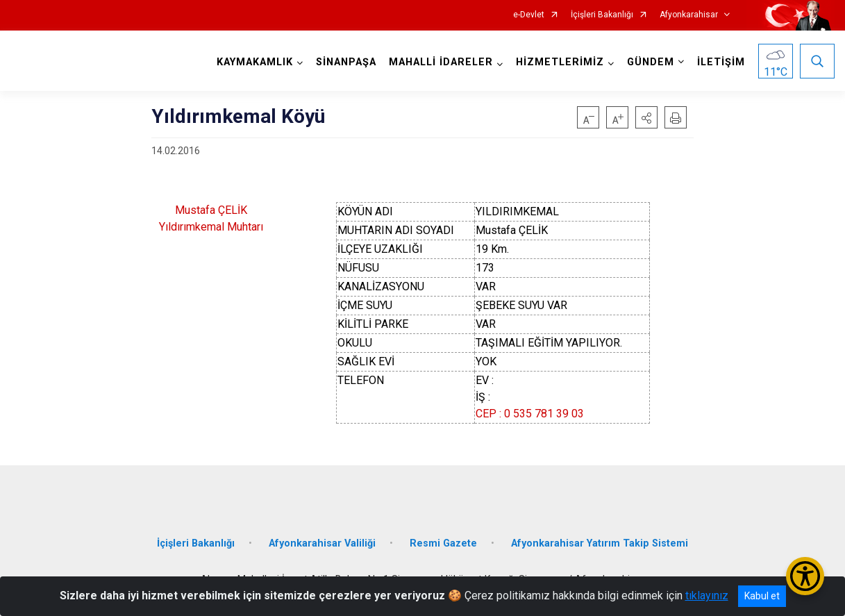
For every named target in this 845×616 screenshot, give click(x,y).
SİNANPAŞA (346, 62)
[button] (646, 117)
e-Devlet (529, 15)
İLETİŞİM (721, 62)
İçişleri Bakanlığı (602, 15)
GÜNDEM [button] (651, 62)
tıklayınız (707, 596)
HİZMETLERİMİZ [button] (560, 62)
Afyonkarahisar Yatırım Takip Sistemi (600, 543)
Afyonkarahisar (689, 15)
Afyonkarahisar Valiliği (322, 543)
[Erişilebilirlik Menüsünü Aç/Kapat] (805, 576)
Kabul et (762, 596)
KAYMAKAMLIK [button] (255, 62)
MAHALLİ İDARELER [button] (441, 62)
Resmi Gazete (443, 543)
